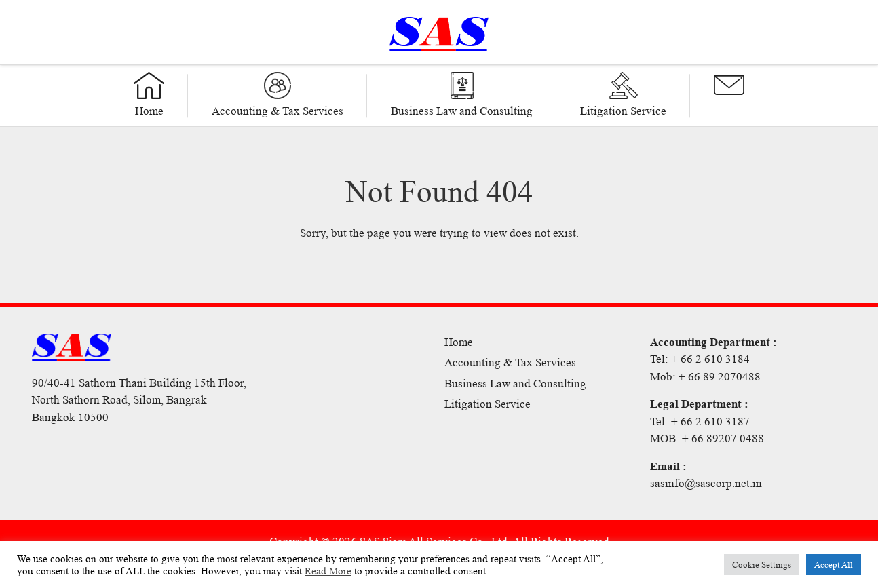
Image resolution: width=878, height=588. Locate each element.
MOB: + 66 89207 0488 (707, 438)
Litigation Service (488, 404)
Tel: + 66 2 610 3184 (700, 359)
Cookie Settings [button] (762, 565)
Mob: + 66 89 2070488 (705, 377)
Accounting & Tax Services (510, 362)
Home (459, 342)
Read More (328, 571)
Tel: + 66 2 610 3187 (700, 422)
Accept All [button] (834, 565)
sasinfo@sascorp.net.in (706, 483)
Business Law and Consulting (515, 384)
